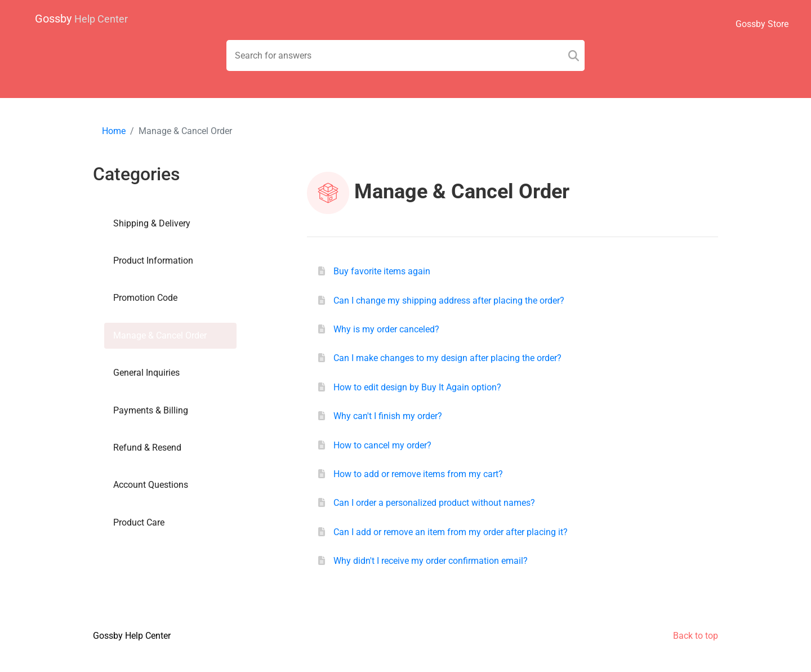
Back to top (696, 636)
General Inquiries (146, 373)
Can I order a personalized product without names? (434, 503)
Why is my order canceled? (386, 329)
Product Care (139, 522)
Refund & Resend (147, 448)
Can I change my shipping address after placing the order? (449, 301)
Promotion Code (145, 298)
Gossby (81, 19)
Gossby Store (762, 24)
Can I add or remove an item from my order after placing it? (451, 532)
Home (114, 131)
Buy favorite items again (382, 271)
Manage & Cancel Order (160, 335)
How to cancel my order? (382, 445)
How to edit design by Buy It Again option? (417, 387)
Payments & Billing (151, 410)
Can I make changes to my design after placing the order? (447, 358)
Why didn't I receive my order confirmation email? (431, 561)
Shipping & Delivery (152, 223)
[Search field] (406, 55)
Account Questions (151, 485)
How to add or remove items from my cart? (418, 474)
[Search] (574, 55)
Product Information (153, 261)
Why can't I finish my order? (388, 416)
